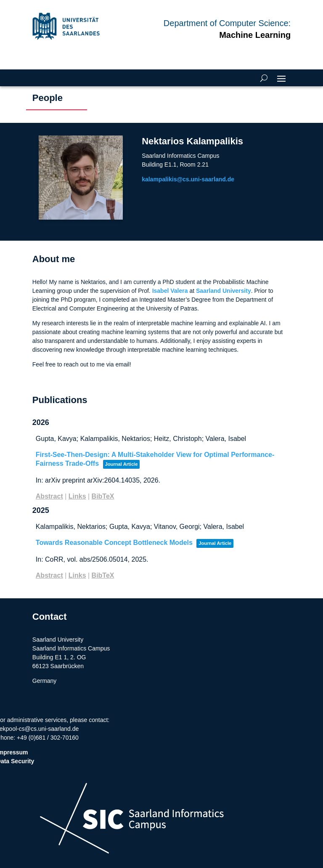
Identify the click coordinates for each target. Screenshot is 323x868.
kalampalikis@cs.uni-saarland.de (195, 179)
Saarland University (224, 291)
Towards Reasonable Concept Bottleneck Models (114, 543)
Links (77, 496)
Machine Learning (255, 35)
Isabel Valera (170, 291)
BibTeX (103, 496)
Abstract (49, 496)
